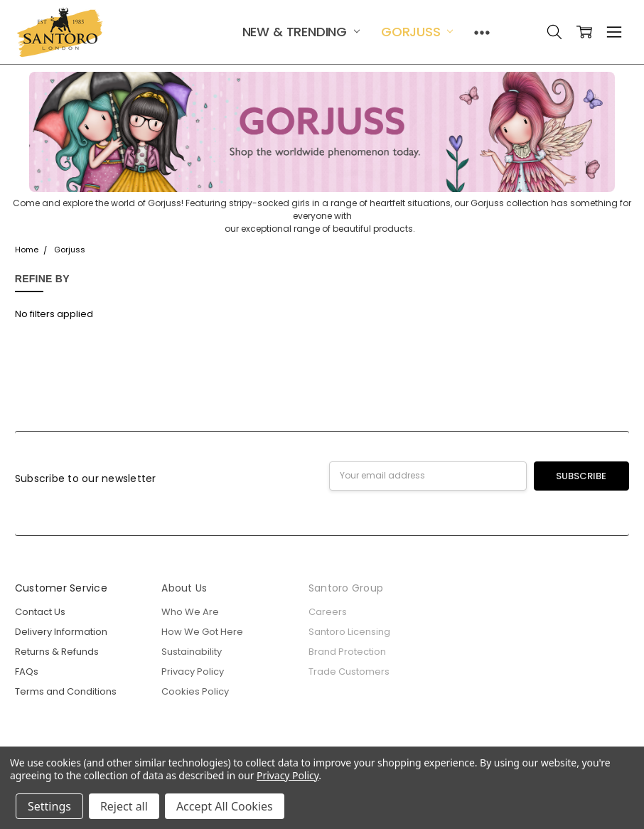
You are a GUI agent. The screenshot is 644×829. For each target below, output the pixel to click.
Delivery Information (61, 632)
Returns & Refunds (57, 652)
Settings (49, 806)
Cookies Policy (195, 691)
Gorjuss (417, 32)
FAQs (27, 672)
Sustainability (192, 652)
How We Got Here (202, 632)
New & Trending (301, 32)
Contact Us (40, 612)
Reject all (124, 806)
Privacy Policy (193, 672)
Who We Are (190, 612)
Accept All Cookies (225, 806)
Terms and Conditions (66, 691)
